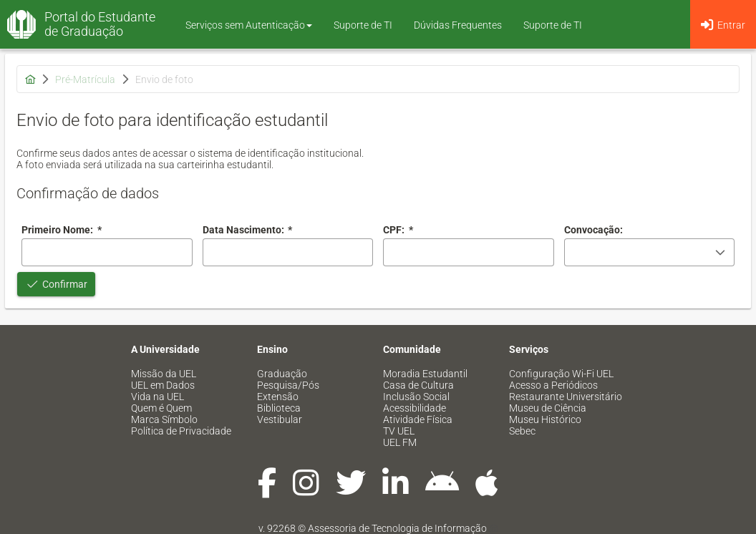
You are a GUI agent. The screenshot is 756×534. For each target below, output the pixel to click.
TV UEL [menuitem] (399, 431)
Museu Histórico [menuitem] (545, 419)
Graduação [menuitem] (282, 374)
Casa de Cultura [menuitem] (418, 385)
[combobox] (288, 252)
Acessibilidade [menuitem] (415, 408)
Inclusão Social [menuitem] (416, 397)
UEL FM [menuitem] (400, 442)
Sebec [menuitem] (522, 431)
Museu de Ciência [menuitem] (548, 408)
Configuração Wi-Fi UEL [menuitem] (561, 374)
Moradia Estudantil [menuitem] (425, 374)
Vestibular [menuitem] (280, 419)
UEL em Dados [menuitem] (163, 385)
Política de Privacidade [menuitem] (181, 431)
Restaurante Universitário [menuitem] (566, 397)
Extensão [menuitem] (278, 397)
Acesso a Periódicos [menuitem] (553, 385)
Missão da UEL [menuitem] (164, 374)
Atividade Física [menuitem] (418, 419)
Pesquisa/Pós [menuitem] (288, 385)
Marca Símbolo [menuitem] (164, 419)
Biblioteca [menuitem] (279, 408)
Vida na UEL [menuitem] (157, 397)
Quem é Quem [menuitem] (161, 408)
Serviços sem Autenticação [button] (249, 25)
